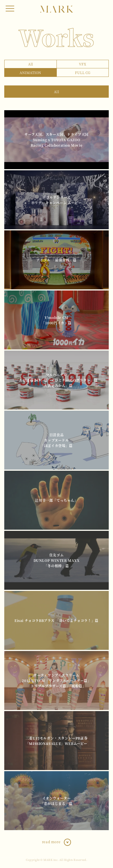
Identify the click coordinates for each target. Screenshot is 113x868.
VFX (82, 64)
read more (51, 842)
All (31, 64)
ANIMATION (30, 72)
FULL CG (83, 72)
